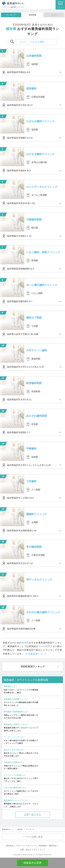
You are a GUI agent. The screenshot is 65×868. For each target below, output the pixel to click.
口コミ (54, 15)
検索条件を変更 (32, 863)
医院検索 (33, 15)
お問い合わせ (26, 850)
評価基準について (38, 654)
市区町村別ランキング (33, 667)
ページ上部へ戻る (34, 837)
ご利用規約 (42, 846)
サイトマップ (39, 850)
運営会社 (10, 846)
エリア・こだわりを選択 (32, 42)
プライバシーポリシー (25, 846)
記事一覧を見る (33, 815)
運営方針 (53, 846)
